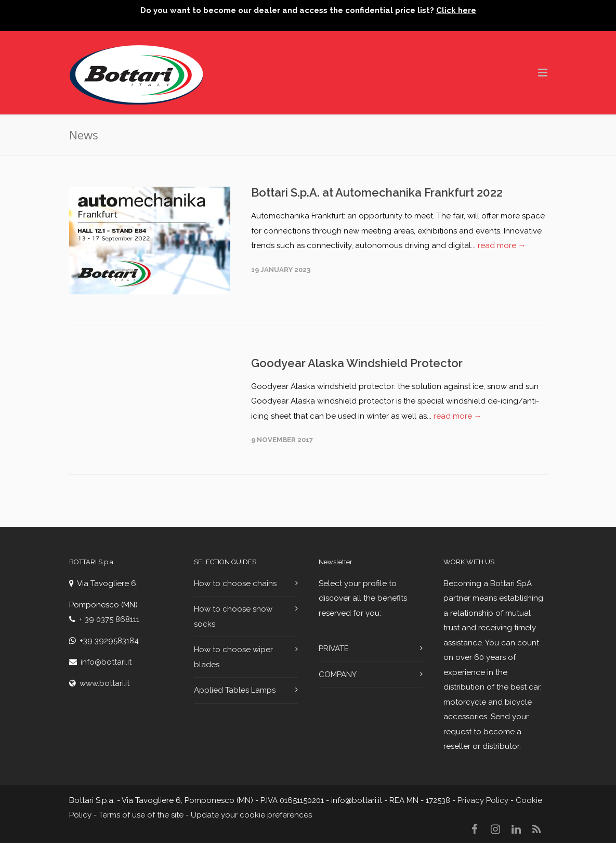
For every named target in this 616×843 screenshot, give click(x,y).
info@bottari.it (106, 662)
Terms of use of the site (141, 815)
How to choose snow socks (233, 617)
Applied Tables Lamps (235, 690)
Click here (456, 10)
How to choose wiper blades (233, 657)
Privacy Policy (483, 800)
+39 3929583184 (109, 641)
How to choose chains (235, 583)
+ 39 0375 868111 (109, 619)
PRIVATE (334, 649)
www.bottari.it (104, 683)
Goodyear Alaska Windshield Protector (357, 363)
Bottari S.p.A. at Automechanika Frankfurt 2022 (377, 192)
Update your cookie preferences (251, 815)
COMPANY (338, 675)
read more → (502, 245)
